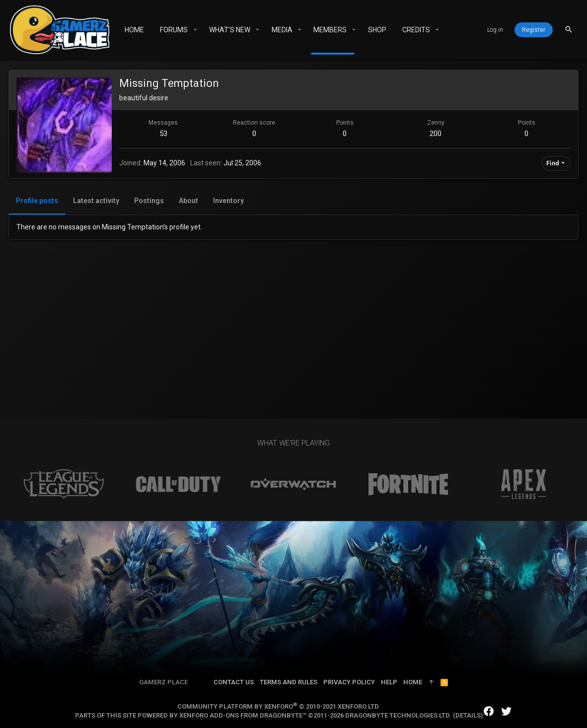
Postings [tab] (150, 201)
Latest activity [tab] (98, 201)
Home (413, 682)
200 (435, 134)
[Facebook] (489, 711)
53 (164, 134)
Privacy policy (349, 682)
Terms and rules (289, 682)
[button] (195, 30)
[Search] (569, 30)
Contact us (234, 682)
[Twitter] (507, 711)
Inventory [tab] (230, 201)
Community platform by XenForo (279, 706)
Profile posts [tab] (38, 201)
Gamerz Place (163, 682)
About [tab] (190, 201)
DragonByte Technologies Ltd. (398, 715)
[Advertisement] (293, 314)
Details (468, 715)
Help (389, 682)
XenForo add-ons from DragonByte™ (243, 715)
